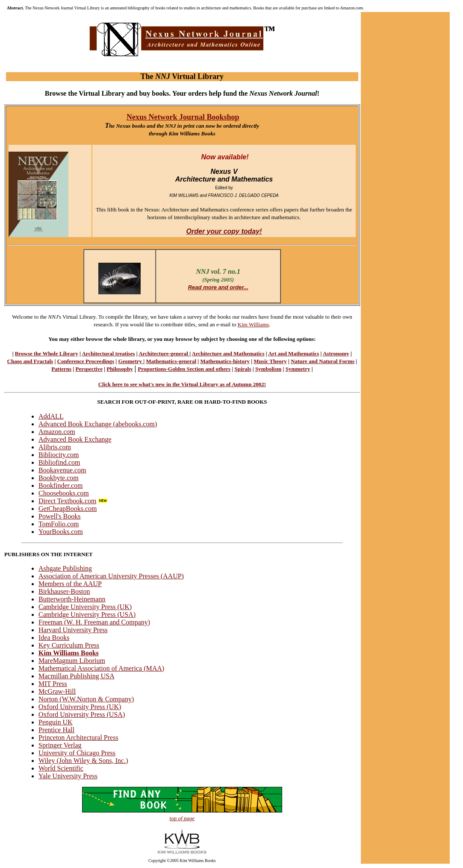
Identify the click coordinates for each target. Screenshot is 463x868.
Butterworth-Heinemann (72, 599)
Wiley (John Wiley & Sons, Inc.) (83, 761)
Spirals (243, 369)
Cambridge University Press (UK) (85, 607)
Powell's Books (59, 516)
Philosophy (119, 369)
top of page (182, 818)
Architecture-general (164, 353)
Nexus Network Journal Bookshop (183, 117)
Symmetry (298, 369)
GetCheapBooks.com (68, 509)
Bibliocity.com (59, 455)
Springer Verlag (60, 745)
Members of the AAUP (70, 584)
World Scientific (61, 768)
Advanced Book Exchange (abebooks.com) (98, 424)
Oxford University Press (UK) (80, 707)
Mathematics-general (171, 361)
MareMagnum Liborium (72, 661)
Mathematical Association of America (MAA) (101, 668)
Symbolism (268, 369)
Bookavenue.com (62, 470)
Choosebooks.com (64, 493)
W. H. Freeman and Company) (108, 622)
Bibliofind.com (59, 462)
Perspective (89, 369)
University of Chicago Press (77, 753)
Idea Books (54, 638)
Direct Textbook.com (74, 501)
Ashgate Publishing (65, 568)
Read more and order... (218, 287)
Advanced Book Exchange (75, 439)
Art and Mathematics (293, 353)
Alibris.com (55, 447)
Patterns (61, 369)
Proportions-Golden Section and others (184, 369)
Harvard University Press (73, 630)
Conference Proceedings (86, 361)
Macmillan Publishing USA (77, 676)
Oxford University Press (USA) (82, 714)
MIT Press (53, 684)
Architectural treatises (108, 353)
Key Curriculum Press (69, 645)
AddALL (51, 416)
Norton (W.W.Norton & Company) (86, 699)
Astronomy (336, 353)
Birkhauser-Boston (64, 591)
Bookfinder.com (61, 485)
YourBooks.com (61, 532)
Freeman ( (52, 622)
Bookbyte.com (59, 478)
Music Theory (270, 361)
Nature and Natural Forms (323, 361)
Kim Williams (253, 324)
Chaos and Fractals (30, 361)
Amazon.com (57, 432)
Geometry (131, 361)
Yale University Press (68, 776)
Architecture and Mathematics (228, 353)
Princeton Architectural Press (78, 738)
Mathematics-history (225, 361)
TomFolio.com (59, 524)
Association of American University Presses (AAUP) (111, 576)
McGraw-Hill (57, 691)
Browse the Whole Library (47, 353)
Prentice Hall (56, 730)
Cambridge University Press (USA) (87, 614)
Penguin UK (56, 722)
